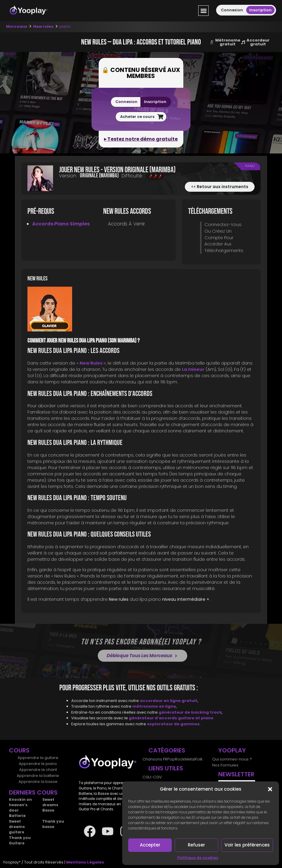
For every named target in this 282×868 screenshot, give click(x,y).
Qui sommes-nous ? (232, 759)
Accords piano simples (61, 224)
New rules (43, 26)
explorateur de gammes (173, 724)
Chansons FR (155, 759)
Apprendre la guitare (38, 758)
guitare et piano (196, 718)
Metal (190, 759)
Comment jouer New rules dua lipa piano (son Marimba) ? (83, 341)
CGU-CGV (152, 777)
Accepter (150, 845)
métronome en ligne (154, 706)
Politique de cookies (198, 858)
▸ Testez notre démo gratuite (141, 139)
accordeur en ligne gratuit (169, 701)
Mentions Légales (85, 862)
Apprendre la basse (38, 782)
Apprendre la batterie (38, 776)
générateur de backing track (190, 712)
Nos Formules (225, 765)
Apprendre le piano (38, 764)
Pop (171, 759)
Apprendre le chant (38, 770)
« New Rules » (91, 363)
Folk (199, 759)
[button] (270, 789)
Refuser (196, 845)
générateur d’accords (153, 718)
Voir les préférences (247, 845)
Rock (180, 759)
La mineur (193, 369)
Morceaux (17, 26)
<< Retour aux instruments (220, 187)
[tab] (141, 310)
